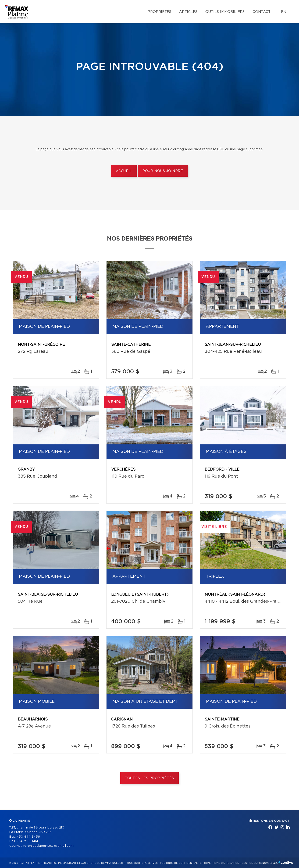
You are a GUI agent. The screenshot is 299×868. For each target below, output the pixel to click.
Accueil (124, 171)
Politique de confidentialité (181, 863)
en (284, 12)
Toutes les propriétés (150, 778)
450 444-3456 (28, 837)
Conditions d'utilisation (222, 863)
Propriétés (159, 12)
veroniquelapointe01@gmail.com (48, 846)
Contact (262, 12)
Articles (188, 12)
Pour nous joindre (163, 171)
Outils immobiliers (225, 12)
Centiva (286, 863)
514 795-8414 (28, 841)
